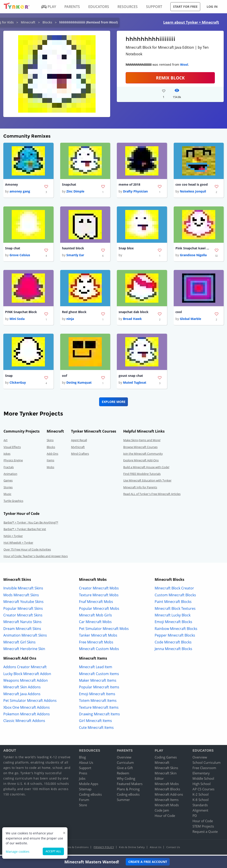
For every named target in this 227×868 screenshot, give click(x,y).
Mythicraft (78, 448)
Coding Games (166, 759)
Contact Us (173, 849)
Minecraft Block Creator (174, 590)
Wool (184, 64)
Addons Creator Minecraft (25, 669)
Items (50, 462)
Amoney (12, 185)
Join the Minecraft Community (143, 455)
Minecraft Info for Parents (140, 489)
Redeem (123, 775)
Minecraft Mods (167, 806)
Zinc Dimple (75, 192)
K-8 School (201, 801)
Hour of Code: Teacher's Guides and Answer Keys (36, 558)
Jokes (7, 455)
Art (6, 442)
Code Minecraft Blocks (173, 644)
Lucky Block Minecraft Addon (27, 675)
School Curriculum (207, 764)
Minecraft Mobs (167, 785)
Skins (50, 442)
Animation (10, 475)
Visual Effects (12, 448)
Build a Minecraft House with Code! (146, 469)
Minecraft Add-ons (169, 796)
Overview (124, 759)
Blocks (47, 22)
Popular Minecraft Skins (23, 610)
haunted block (73, 249)
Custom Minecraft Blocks (175, 597)
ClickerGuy (18, 384)
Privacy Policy (104, 849)
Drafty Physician (135, 192)
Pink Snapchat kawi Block (193, 249)
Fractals (9, 469)
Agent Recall (79, 442)
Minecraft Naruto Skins (22, 624)
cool (179, 313)
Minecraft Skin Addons (22, 689)
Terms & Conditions (76, 849)
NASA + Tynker (13, 537)
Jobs (82, 780)
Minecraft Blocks (167, 791)
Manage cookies (18, 852)
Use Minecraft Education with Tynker (147, 482)
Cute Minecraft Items (96, 729)
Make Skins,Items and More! (142, 442)
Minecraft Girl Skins (19, 644)
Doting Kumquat (79, 384)
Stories (8, 489)
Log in (212, 7)
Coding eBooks (90, 796)
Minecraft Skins (166, 769)
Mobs (50, 469)
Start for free (185, 7)
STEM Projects (203, 828)
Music (7, 496)
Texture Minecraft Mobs (99, 597)
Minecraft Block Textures (175, 610)
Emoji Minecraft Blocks (173, 624)
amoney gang (20, 192)
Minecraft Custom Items (99, 675)
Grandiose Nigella (193, 256)
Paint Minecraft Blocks (173, 603)
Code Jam (162, 812)
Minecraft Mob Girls (95, 617)
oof (64, 377)
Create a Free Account (148, 862)
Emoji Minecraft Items (97, 695)
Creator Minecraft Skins (23, 617)
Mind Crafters (80, 455)
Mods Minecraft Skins (21, 597)
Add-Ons (52, 455)
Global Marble (190, 320)
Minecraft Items (167, 801)
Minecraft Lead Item (96, 669)
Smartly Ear (75, 256)
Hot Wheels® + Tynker (18, 544)
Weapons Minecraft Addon (26, 682)
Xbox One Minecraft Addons (27, 709)
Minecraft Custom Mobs (99, 651)
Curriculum (125, 764)
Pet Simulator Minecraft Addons (30, 702)
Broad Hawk (132, 320)
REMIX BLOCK (170, 78)
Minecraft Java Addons (22, 695)
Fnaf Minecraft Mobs (96, 603)
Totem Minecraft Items (98, 702)
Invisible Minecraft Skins (23, 590)
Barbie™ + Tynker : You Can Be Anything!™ (31, 524)
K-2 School (201, 796)
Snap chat (13, 249)
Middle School (203, 780)
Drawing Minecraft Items (99, 716)
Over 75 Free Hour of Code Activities (27, 551)
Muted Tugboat (135, 384)
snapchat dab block (134, 313)
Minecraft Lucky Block (173, 617)
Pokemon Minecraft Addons (27, 716)
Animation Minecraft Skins (25, 637)
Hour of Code (165, 817)
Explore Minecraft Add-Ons (141, 462)
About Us (86, 764)
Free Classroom (204, 769)
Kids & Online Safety (132, 849)
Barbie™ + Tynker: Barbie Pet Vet (25, 531)
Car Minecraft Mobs (95, 624)
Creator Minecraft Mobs (99, 590)
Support (85, 769)
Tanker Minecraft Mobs (98, 637)
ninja (70, 320)
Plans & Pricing (128, 791)
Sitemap (85, 791)
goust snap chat (131, 377)
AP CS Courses (203, 791)
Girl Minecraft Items (95, 722)
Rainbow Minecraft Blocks (176, 630)
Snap (9, 377)
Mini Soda (17, 320)
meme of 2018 (129, 185)
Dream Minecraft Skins (22, 630)
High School (202, 785)
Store (83, 806)
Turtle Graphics (13, 502)
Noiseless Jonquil (193, 192)
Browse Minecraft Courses (140, 448)
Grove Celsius (20, 256)
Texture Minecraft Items (99, 709)
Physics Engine (13, 462)
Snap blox (126, 249)
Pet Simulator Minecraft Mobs (104, 630)
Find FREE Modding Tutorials (142, 475)
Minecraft (28, 22)
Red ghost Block (74, 313)
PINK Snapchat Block (21, 313)
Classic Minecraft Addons (24, 722)
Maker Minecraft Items (98, 682)
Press (83, 775)
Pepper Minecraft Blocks (175, 637)
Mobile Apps (89, 785)
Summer (123, 801)
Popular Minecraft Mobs (99, 610)
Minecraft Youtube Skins (23, 603)
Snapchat (69, 185)
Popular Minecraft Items (99, 689)
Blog (82, 759)
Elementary (201, 775)
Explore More (114, 403)
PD (195, 817)
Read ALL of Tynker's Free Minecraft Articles (152, 496)
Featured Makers (130, 785)
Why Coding (126, 780)
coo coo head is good (192, 185)
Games (8, 482)
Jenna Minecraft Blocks (173, 651)
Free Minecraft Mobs (96, 644)
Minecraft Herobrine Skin (24, 651)
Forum (84, 801)
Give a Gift (125, 769)
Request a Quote (205, 833)
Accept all (53, 851)
